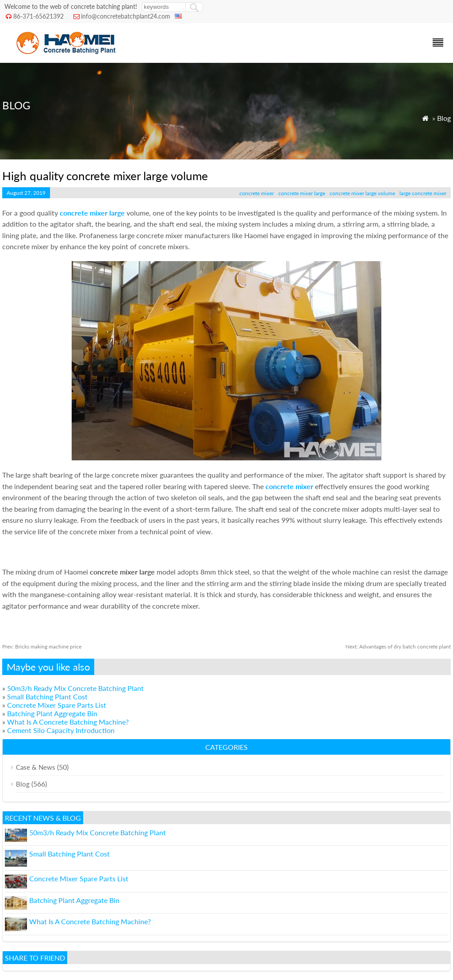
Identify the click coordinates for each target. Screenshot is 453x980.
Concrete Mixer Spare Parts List (57, 705)
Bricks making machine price (42, 646)
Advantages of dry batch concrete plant (398, 646)
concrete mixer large (302, 193)
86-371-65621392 (38, 16)
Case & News (36, 767)
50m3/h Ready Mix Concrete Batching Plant (75, 688)
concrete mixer (257, 193)
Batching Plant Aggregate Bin (52, 713)
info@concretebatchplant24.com (126, 16)
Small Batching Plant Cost (47, 696)
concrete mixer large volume (362, 193)
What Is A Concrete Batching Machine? (68, 722)
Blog (444, 118)
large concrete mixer (423, 193)
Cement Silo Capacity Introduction (61, 730)
